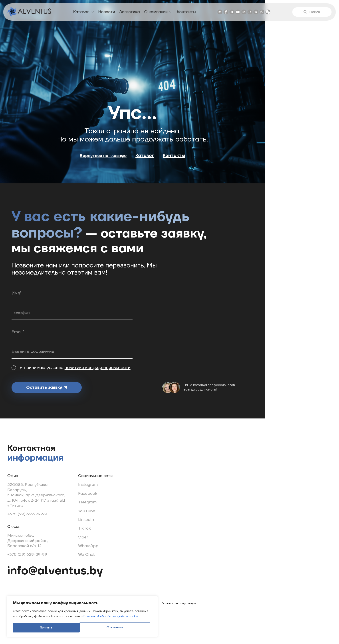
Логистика (130, 13)
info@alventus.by (69, 573)
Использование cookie (111, 610)
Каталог (81, 13)
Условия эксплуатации (190, 610)
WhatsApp (99, 547)
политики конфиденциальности (136, 358)
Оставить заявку (76, 379)
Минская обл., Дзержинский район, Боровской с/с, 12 (38, 542)
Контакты (187, 13)
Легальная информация (150, 610)
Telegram (98, 503)
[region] (58, 607)
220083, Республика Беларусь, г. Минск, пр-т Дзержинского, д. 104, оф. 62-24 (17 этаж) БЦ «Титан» (47, 496)
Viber (94, 538)
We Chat (98, 556)
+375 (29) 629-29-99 (37, 515)
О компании (156, 13)
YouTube (98, 512)
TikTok (96, 529)
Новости (107, 13)
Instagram (99, 486)
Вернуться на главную (140, 170)
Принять (80, 626)
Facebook (99, 495)
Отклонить (37, 626)
